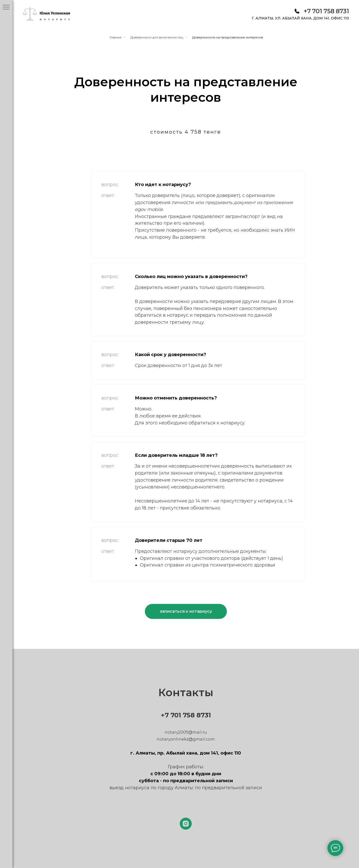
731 (206, 715)
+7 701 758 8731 (326, 11)
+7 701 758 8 (181, 715)
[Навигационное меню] (6, 7)
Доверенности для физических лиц (157, 37)
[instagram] (186, 824)
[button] (186, 611)
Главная (116, 37)
